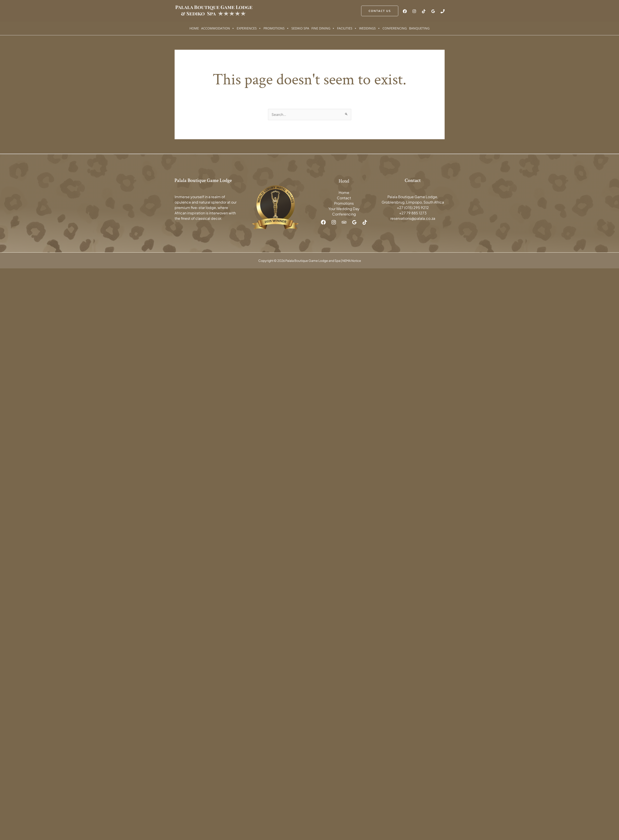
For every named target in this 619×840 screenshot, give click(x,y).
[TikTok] (424, 11)
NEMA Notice (351, 261)
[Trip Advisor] (344, 222)
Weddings (370, 28)
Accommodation (218, 28)
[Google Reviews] (433, 11)
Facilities (347, 28)
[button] (380, 11)
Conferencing (395, 28)
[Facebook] (405, 11)
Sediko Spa (300, 28)
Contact (344, 198)
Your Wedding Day (344, 209)
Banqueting (419, 28)
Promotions (276, 28)
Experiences (249, 28)
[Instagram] (414, 11)
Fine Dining (323, 28)
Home (194, 28)
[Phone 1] (443, 11)
